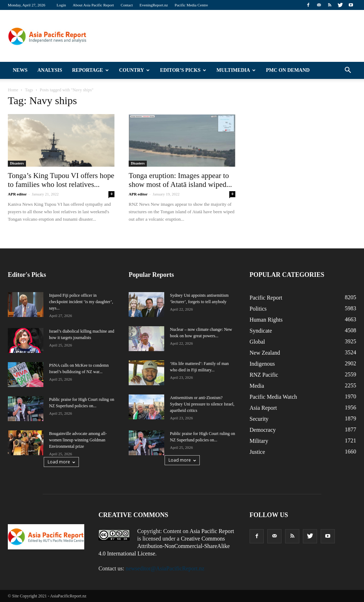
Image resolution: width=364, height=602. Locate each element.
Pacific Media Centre (191, 5)
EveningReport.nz (154, 5)
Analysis (50, 70)
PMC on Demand (288, 70)
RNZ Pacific (264, 375)
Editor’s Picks (183, 70)
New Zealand (265, 353)
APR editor (17, 194)
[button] (348, 70)
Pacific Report (266, 298)
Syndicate (261, 331)
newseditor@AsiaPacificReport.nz (165, 568)
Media (257, 386)
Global (257, 342)
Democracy (263, 430)
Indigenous (262, 364)
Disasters (17, 163)
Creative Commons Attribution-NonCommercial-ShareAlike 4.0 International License (164, 546)
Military (259, 441)
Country (134, 70)
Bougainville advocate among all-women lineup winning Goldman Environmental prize (78, 440)
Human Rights (266, 320)
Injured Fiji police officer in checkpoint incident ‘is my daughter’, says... (81, 302)
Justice (257, 452)
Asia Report (263, 408)
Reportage (90, 70)
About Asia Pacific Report (93, 5)
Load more (61, 462)
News (20, 70)
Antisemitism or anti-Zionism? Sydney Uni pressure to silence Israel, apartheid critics (202, 404)
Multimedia (236, 70)
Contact (127, 5)
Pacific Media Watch (273, 397)
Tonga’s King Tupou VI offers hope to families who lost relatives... (61, 180)
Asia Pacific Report (212, 531)
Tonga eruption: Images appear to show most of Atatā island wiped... (180, 180)
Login (61, 5)
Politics (258, 309)
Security (259, 419)
